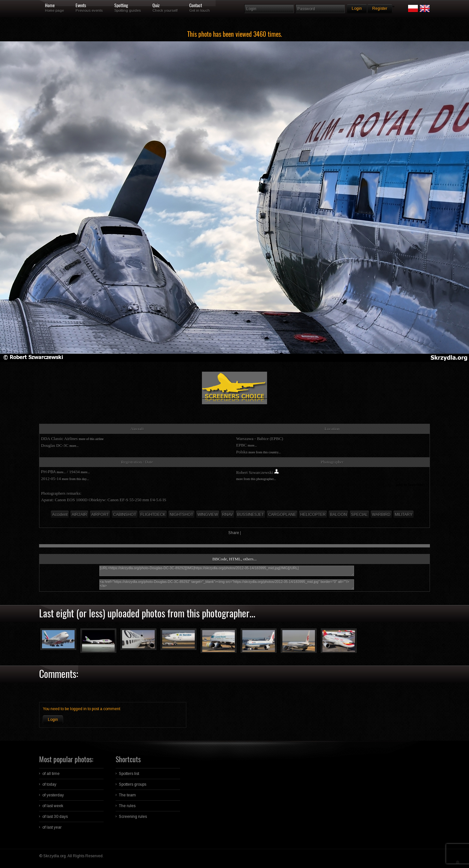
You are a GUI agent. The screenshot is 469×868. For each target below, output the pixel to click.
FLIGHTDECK (153, 515)
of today (49, 784)
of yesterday (53, 795)
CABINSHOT (125, 515)
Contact (196, 6)
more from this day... (75, 479)
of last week (53, 806)
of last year (52, 827)
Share (234, 533)
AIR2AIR (79, 515)
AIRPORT (100, 515)
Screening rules (133, 817)
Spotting (121, 6)
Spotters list (129, 774)
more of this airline (91, 439)
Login (53, 720)
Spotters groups (133, 784)
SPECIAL (359, 515)
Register (380, 8)
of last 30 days (55, 817)
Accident (60, 515)
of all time (51, 774)
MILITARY (404, 515)
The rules (127, 806)
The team (127, 795)
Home (50, 6)
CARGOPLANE (282, 515)
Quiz (156, 6)
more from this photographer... (256, 479)
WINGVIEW (208, 515)
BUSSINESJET (250, 515)
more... (74, 446)
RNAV (227, 515)
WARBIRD (381, 515)
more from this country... (265, 452)
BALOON (338, 515)
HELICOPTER (313, 515)
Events (81, 6)
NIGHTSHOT (181, 515)
